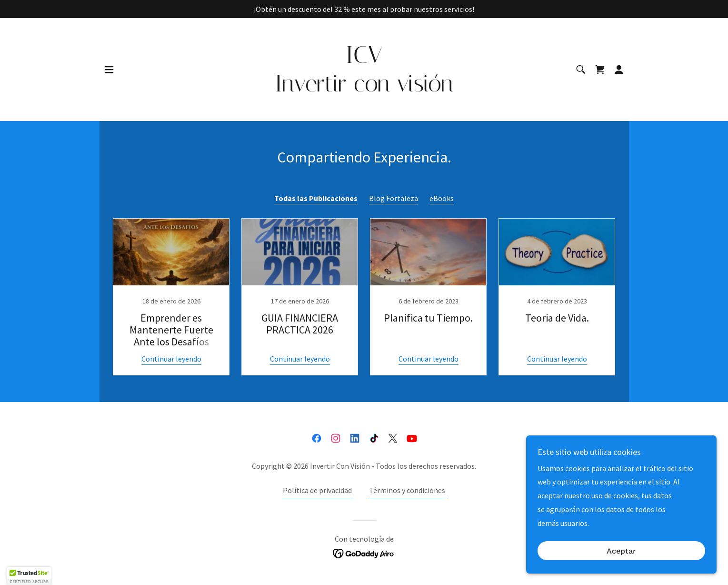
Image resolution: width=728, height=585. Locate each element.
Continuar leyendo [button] (171, 359)
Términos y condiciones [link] (407, 490)
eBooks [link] (442, 198)
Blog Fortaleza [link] (394, 198)
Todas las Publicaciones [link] (316, 198)
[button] (109, 70)
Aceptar (621, 551)
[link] (364, 89)
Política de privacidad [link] (317, 490)
